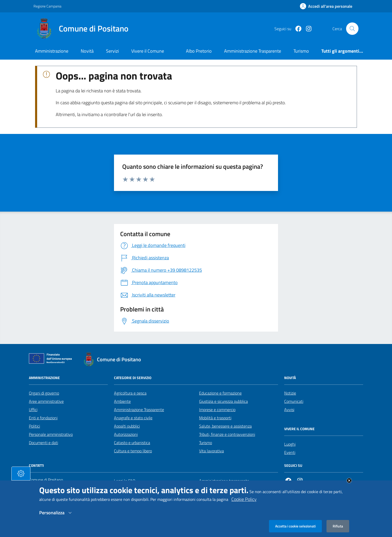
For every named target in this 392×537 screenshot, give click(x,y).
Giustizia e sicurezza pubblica (223, 401)
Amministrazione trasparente (224, 481)
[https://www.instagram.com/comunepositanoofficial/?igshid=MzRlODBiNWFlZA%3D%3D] (307, 29)
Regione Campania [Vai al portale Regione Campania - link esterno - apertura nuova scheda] (47, 6)
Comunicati (294, 401)
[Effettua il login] (326, 6)
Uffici (33, 410)
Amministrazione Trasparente (139, 410)
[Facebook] (296, 29)
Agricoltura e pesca (130, 393)
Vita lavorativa (211, 451)
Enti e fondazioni (43, 418)
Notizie (290, 393)
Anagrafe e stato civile (133, 418)
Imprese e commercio (217, 410)
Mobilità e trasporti (215, 418)
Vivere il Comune (148, 51)
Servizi (112, 51)
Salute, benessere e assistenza (225, 426)
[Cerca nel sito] (352, 29)
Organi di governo (44, 393)
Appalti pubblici (127, 426)
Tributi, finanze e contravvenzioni (227, 434)
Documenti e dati (43, 443)
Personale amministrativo (51, 434)
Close (349, 486)
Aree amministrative (46, 401)
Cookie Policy (244, 504)
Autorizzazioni (126, 434)
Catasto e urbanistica (132, 443)
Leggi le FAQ (125, 481)
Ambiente (122, 401)
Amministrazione (52, 51)
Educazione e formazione (220, 393)
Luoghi (290, 444)
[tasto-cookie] (21, 479)
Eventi (290, 452)
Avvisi (289, 410)
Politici (34, 426)
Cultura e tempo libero (133, 451)
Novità (87, 51)
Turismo (206, 443)
